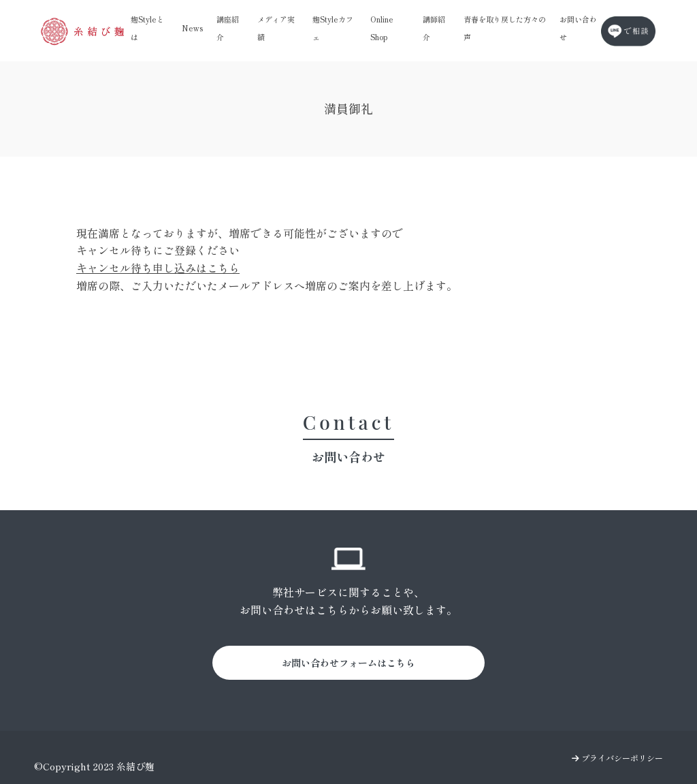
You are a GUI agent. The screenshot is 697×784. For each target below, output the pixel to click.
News (192, 28)
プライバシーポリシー (617, 758)
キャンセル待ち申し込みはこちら (158, 268)
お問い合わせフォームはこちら (348, 663)
